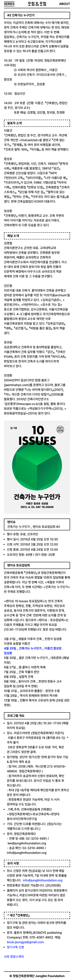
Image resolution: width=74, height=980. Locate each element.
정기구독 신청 (15, 947)
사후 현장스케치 (14, 957)
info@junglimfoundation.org (43, 880)
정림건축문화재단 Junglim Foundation (39, 976)
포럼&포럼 (37, 4)
